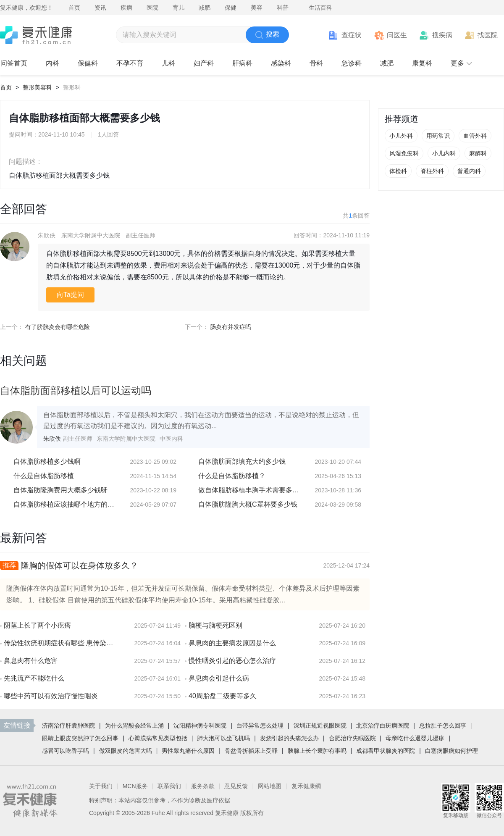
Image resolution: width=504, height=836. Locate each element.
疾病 (126, 8)
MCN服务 (135, 786)
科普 (283, 8)
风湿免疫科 (404, 153)
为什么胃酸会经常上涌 (134, 726)
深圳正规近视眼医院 (320, 726)
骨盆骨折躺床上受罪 (251, 751)
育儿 (178, 8)
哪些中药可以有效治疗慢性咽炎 (51, 696)
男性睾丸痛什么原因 (188, 751)
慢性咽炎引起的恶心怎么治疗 (232, 661)
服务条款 (203, 786)
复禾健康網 (306, 786)
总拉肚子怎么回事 (443, 726)
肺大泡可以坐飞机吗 (223, 738)
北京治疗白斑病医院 (383, 726)
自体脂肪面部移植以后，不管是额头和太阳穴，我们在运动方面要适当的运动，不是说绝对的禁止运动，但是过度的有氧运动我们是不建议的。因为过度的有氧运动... (201, 420)
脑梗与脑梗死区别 (215, 625)
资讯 (100, 8)
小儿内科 (444, 153)
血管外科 (475, 136)
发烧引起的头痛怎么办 (289, 738)
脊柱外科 (432, 171)
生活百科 (320, 8)
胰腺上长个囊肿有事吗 (317, 751)
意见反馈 (236, 786)
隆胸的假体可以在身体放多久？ (79, 565)
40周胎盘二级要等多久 (223, 696)
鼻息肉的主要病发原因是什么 (232, 643)
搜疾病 (442, 35)
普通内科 (469, 171)
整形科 (72, 87)
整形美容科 (37, 87)
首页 (74, 8)
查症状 (352, 35)
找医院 (488, 35)
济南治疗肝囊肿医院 (68, 726)
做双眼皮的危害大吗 (126, 751)
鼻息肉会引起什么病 (219, 678)
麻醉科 (478, 153)
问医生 (397, 35)
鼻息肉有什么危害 (31, 661)
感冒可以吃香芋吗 (66, 751)
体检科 (398, 171)
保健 (231, 8)
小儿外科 (401, 136)
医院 (152, 8)
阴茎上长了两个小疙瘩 (37, 625)
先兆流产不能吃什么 (34, 678)
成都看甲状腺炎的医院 (386, 751)
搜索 (267, 35)
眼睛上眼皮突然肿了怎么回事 (80, 738)
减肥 (205, 8)
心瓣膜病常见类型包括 (158, 738)
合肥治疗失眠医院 (352, 738)
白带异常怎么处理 (260, 726)
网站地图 (270, 786)
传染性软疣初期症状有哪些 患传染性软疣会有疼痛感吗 (61, 643)
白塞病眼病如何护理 (451, 751)
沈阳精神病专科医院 (200, 726)
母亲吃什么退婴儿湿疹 (415, 738)
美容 (257, 8)
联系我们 (169, 786)
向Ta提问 (70, 295)
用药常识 (438, 136)
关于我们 (101, 786)
